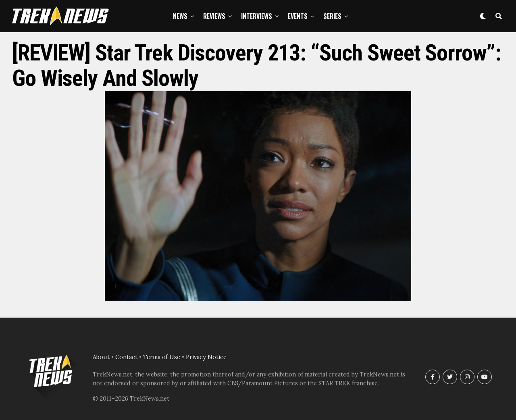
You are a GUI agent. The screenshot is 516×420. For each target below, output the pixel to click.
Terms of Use (162, 357)
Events (298, 16)
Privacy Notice (206, 357)
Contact (126, 357)
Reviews (214, 16)
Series (332, 16)
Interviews (257, 16)
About (101, 357)
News (180, 16)
